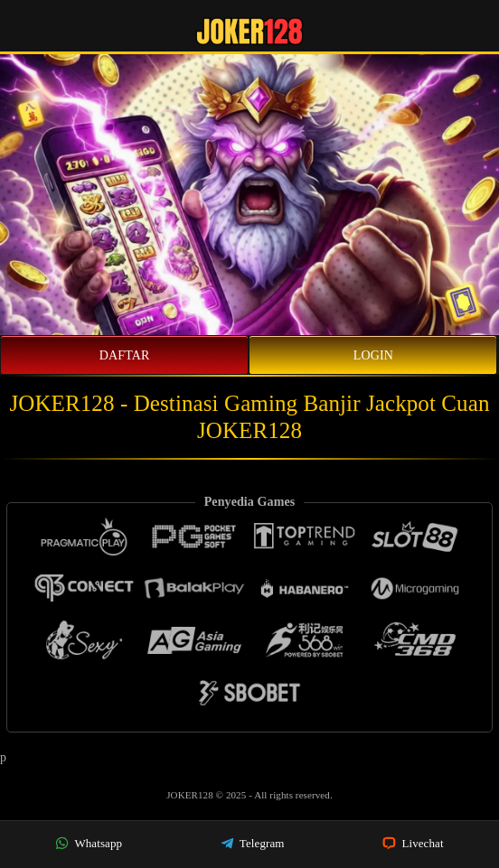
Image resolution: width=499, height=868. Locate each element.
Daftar (125, 355)
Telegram (253, 843)
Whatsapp (89, 843)
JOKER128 (191, 795)
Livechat (413, 843)
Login (373, 355)
